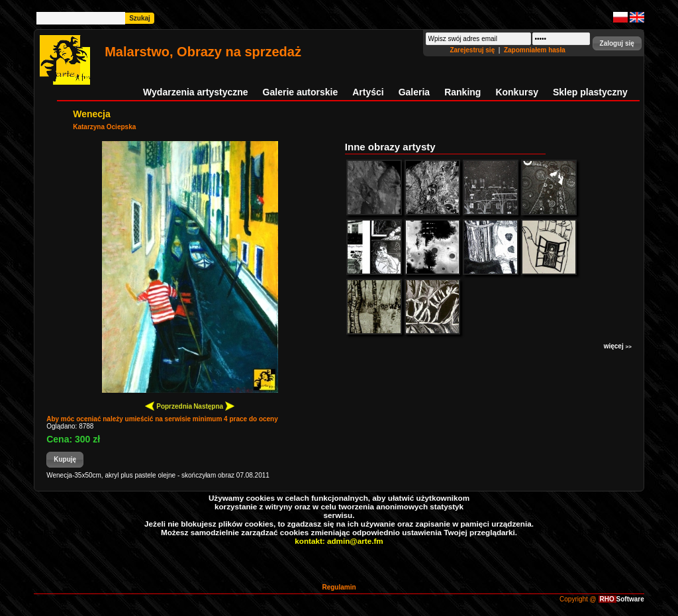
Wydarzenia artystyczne (195, 92)
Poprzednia (169, 406)
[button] (617, 43)
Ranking (462, 92)
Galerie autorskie (301, 92)
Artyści (368, 92)
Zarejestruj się (473, 50)
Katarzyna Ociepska (104, 127)
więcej (618, 346)
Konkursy (517, 92)
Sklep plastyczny (590, 92)
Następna (214, 406)
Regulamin (339, 587)
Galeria (414, 92)
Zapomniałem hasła (535, 50)
